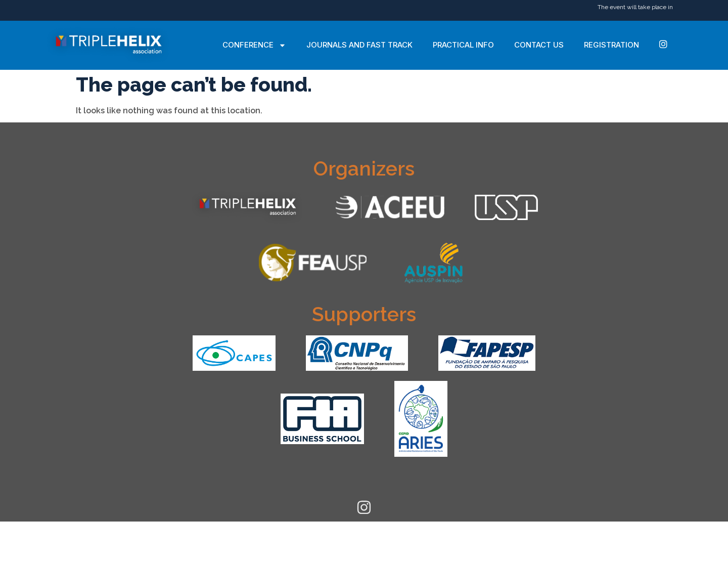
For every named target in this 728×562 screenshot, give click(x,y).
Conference (254, 45)
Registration (611, 45)
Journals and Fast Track (359, 45)
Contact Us (539, 45)
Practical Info (463, 45)
